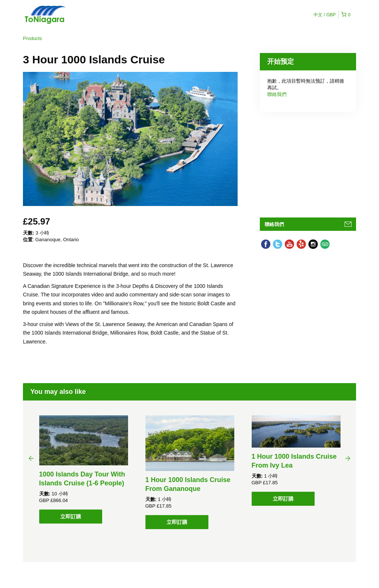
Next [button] (348, 458)
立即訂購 (71, 516)
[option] (83, 469)
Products (32, 38)
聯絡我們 (277, 94)
